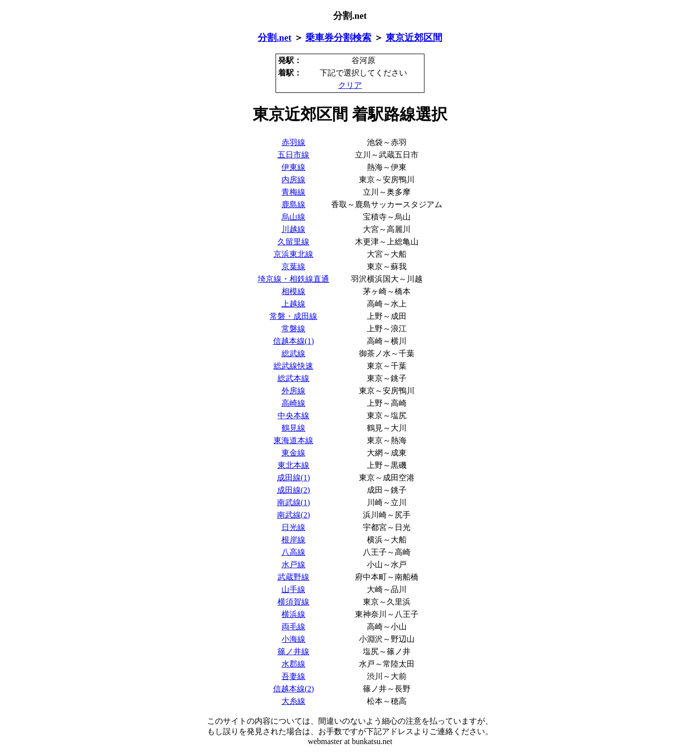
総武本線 (293, 378)
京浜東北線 (293, 254)
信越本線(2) (294, 689)
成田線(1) (294, 478)
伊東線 (293, 167)
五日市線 (293, 155)
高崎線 (293, 403)
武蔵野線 (293, 577)
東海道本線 (293, 440)
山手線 (293, 589)
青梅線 (293, 192)
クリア (350, 85)
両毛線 (293, 627)
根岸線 (293, 540)
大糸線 (293, 701)
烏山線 (293, 217)
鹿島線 (293, 204)
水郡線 (293, 664)
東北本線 (293, 465)
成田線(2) (294, 490)
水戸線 (293, 565)
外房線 (293, 391)
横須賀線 (293, 602)
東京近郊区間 (414, 38)
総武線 (293, 353)
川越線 (293, 229)
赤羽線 (293, 142)
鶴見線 (293, 428)
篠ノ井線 (293, 651)
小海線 (293, 639)
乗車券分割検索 (338, 38)
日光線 (293, 527)
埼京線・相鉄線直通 (293, 279)
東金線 (293, 453)
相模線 (293, 291)
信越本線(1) (294, 341)
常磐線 (293, 329)
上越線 (293, 304)
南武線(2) (294, 515)
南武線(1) (294, 502)
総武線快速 (293, 366)
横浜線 (293, 614)
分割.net (275, 38)
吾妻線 (293, 676)
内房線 (293, 180)
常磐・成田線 (293, 316)
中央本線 (293, 415)
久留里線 (293, 242)
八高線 (293, 552)
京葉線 (293, 266)
